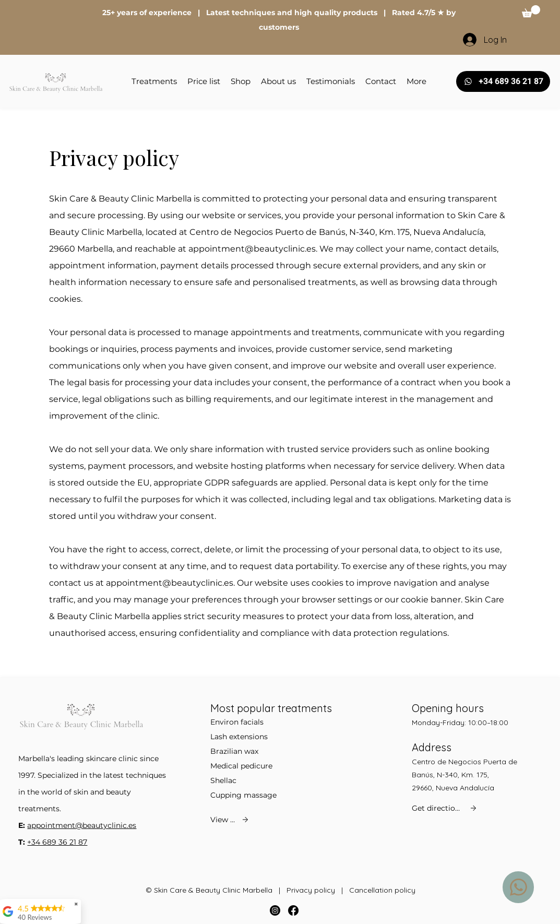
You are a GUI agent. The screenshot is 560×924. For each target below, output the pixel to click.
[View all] (230, 819)
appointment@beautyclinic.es (252, 249)
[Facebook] (293, 910)
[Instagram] (275, 910)
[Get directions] (445, 808)
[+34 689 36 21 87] (503, 81)
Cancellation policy (382, 890)
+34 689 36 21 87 (57, 842)
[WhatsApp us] (518, 887)
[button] (531, 11)
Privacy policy (311, 890)
